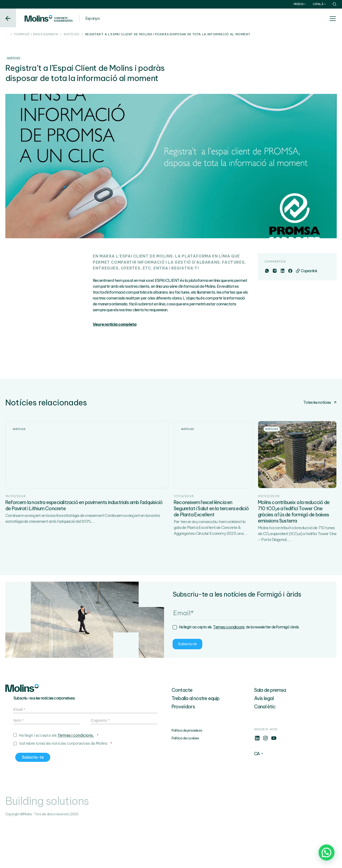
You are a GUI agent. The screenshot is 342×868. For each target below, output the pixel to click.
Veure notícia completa (114, 324)
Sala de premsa (270, 735)
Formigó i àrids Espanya (36, 34)
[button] (327, 852)
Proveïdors (183, 752)
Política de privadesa (187, 775)
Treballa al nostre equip (196, 743)
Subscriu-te (29, 690)
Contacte (182, 735)
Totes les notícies (320, 402)
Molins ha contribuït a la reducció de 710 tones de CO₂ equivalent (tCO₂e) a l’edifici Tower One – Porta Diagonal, (297, 579)
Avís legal (264, 743)
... (7, 34)
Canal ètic (265, 752)
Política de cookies (185, 783)
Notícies (72, 34)
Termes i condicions (70, 673)
